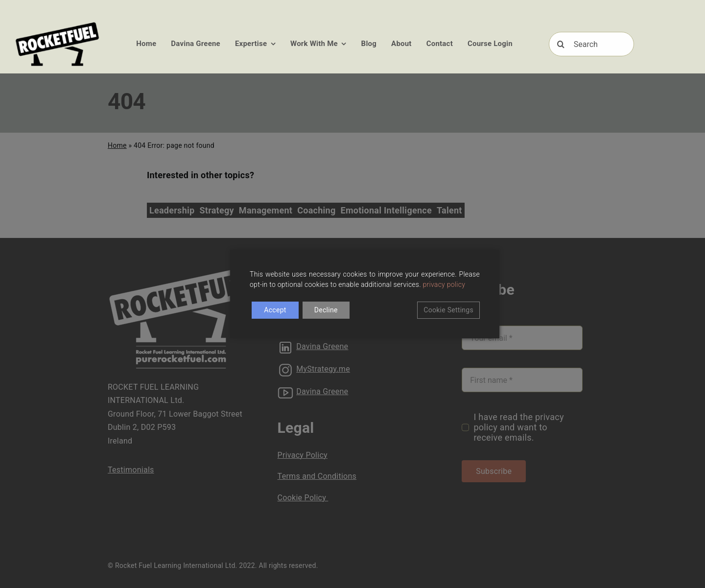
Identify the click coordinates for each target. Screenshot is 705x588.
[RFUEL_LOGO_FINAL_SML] (58, 24)
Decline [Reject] (326, 310)
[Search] (592, 44)
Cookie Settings (448, 310)
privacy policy (444, 284)
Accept (275, 310)
